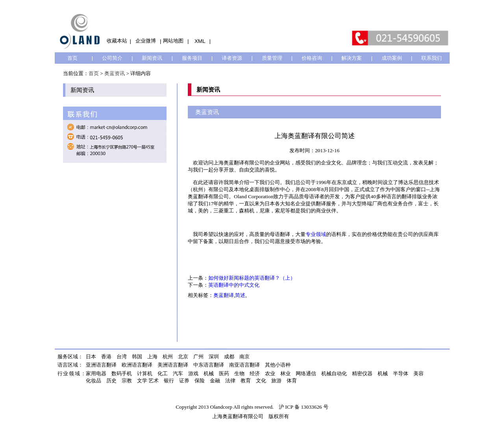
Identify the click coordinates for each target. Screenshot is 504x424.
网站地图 (173, 41)
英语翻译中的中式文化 (234, 285)
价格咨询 (312, 58)
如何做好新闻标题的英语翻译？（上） (252, 278)
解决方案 (352, 58)
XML (200, 41)
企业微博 (146, 41)
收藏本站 (117, 41)
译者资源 (232, 58)
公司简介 (112, 58)
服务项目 (192, 58)
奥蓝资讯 (115, 73)
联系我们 (432, 58)
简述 (240, 295)
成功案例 (392, 58)
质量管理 (272, 58)
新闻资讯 (152, 58)
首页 (72, 58)
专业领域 (316, 234)
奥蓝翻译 (224, 295)
